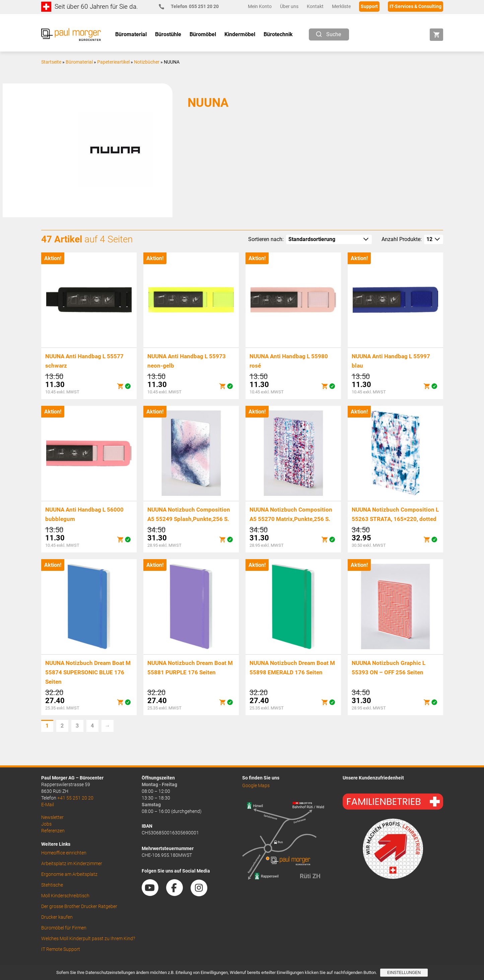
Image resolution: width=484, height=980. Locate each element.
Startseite (51, 62)
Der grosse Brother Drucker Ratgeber (79, 906)
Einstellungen (404, 973)
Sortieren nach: (266, 239)
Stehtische (52, 885)
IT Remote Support (61, 949)
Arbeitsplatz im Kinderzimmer (72, 863)
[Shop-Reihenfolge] (329, 239)
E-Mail (48, 805)
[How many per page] (434, 239)
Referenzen (53, 831)
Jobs (46, 824)
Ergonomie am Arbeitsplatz (69, 874)
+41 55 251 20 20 (75, 798)
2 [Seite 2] (62, 726)
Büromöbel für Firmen (64, 928)
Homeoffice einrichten (64, 853)
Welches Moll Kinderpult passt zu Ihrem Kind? (88, 938)
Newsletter (52, 817)
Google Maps (256, 785)
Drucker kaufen (57, 917)
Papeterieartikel (113, 62)
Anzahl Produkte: (402, 239)
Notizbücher (147, 62)
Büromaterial (79, 62)
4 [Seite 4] (92, 726)
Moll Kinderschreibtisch (65, 896)
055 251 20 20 (191, 7)
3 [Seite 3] (77, 726)
